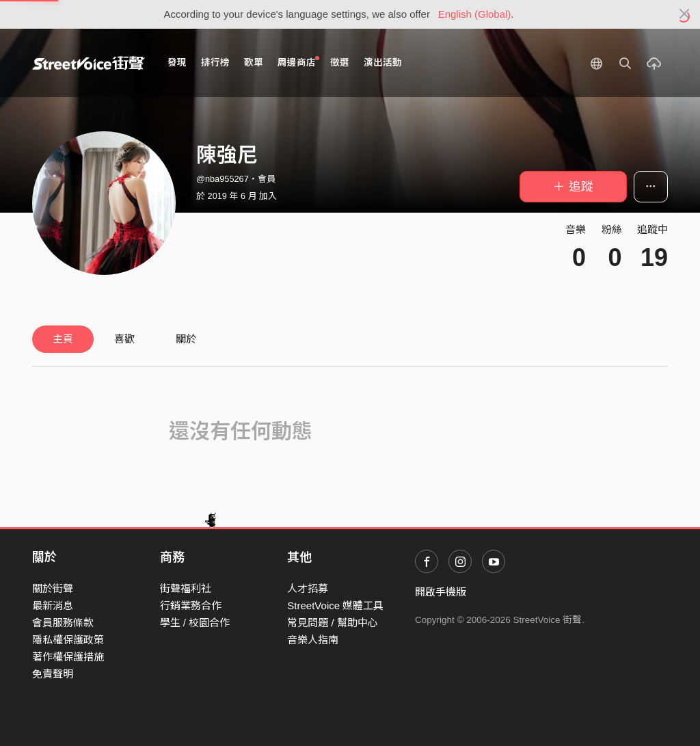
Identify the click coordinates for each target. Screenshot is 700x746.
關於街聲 (53, 588)
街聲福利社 (186, 588)
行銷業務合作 (191, 605)
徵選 (340, 63)
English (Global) (475, 14)
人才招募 (308, 588)
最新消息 (53, 605)
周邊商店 (298, 62)
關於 (186, 339)
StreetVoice (89, 63)
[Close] (685, 14)
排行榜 (215, 63)
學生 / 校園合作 (195, 623)
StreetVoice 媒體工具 (335, 605)
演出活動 (383, 63)
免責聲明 (53, 674)
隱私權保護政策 (68, 640)
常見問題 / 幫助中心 (333, 623)
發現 (177, 63)
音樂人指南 (313, 640)
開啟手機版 (441, 592)
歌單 (254, 63)
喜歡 (124, 339)
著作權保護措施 (68, 657)
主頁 (63, 339)
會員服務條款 (63, 623)
